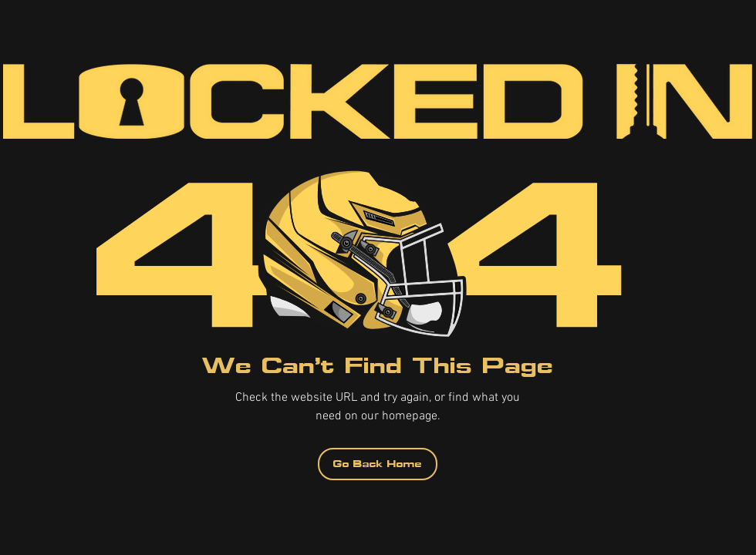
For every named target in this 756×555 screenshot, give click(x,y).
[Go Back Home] (378, 464)
